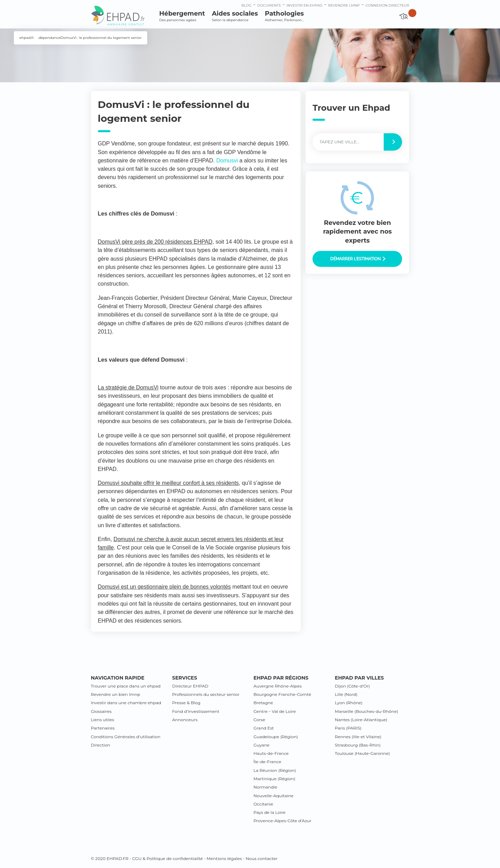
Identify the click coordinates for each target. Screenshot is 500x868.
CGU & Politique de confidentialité (168, 858)
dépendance (49, 38)
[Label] (348, 142)
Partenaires (103, 728)
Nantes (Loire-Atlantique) (361, 720)
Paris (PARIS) (348, 728)
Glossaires (101, 711)
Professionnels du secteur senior (206, 694)
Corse (259, 720)
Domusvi (227, 161)
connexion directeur (387, 5)
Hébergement (182, 16)
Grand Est (264, 728)
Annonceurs (185, 720)
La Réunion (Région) (275, 770)
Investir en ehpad (305, 5)
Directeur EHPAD (190, 686)
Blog (246, 5)
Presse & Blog (186, 703)
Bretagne (263, 703)
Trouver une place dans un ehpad (126, 686)
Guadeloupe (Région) (276, 737)
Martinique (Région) (274, 779)
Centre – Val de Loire (275, 711)
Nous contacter (261, 858)
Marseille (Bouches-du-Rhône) (366, 711)
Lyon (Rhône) (349, 703)
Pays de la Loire (269, 812)
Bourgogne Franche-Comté (282, 694)
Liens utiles (103, 720)
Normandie (265, 787)
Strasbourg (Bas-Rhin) (358, 745)
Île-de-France (267, 762)
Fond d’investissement (196, 711)
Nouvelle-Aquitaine (273, 796)
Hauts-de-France (271, 753)
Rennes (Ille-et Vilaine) (358, 737)
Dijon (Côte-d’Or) (352, 686)
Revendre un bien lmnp (116, 694)
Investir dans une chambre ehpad (126, 703)
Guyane (261, 745)
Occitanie (263, 804)
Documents (269, 5)
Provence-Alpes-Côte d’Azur (282, 821)
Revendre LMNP (344, 5)
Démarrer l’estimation (358, 259)
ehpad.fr (27, 38)
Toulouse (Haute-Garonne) (362, 753)
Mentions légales (224, 858)
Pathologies (284, 16)
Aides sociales (235, 16)
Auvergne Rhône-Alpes (278, 686)
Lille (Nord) (346, 694)
